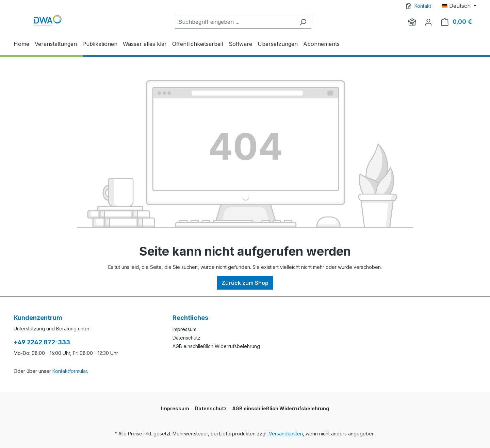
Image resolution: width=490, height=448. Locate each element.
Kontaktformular (70, 371)
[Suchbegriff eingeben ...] (235, 22)
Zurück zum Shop (245, 283)
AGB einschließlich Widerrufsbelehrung (216, 346)
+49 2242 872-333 (42, 342)
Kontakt (423, 6)
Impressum (184, 329)
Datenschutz (186, 338)
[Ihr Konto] (428, 22)
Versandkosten (286, 434)
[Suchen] (303, 22)
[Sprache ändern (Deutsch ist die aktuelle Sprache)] (459, 6)
